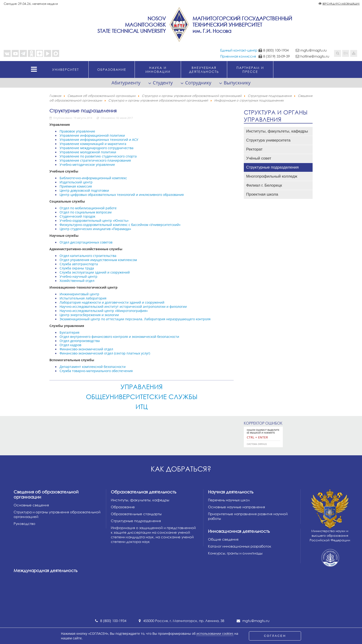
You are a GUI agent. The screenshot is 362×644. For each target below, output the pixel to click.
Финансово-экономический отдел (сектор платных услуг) (105, 353)
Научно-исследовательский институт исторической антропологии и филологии (123, 307)
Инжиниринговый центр (79, 294)
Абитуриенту (126, 83)
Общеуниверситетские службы (142, 397)
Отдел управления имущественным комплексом (98, 260)
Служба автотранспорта (79, 264)
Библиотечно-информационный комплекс (93, 178)
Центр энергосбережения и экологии (89, 315)
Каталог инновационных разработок (240, 546)
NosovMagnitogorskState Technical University (132, 25)
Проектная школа (262, 194)
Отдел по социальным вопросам (86, 212)
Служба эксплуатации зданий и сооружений (95, 272)
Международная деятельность (45, 570)
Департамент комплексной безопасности (93, 367)
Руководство (24, 524)
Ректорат (254, 149)
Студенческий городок (77, 216)
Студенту (163, 83)
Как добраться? (181, 469)
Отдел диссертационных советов (86, 242)
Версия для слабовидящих (341, 4)
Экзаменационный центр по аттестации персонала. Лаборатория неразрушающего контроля (135, 319)
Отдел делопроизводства (80, 341)
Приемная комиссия (238, 56)
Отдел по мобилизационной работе (88, 208)
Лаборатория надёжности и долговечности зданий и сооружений (112, 302)
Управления (142, 387)
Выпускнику (237, 83)
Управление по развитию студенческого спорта (98, 156)
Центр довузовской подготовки (84, 190)
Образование (123, 507)
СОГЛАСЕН (275, 636)
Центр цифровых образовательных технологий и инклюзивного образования (122, 195)
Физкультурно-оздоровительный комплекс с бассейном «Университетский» (120, 225)
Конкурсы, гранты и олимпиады (235, 553)
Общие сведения (223, 539)
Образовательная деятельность (143, 492)
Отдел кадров (70, 345)
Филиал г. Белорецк (264, 185)
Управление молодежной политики (88, 152)
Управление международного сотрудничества (97, 148)
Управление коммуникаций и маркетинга (93, 144)
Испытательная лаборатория (83, 298)
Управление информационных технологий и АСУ (99, 140)
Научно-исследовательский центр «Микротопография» (104, 311)
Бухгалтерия (69, 332)
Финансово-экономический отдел (86, 349)
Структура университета (268, 140)
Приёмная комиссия (76, 186)
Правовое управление (77, 131)
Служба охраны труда (77, 268)
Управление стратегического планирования (95, 160)
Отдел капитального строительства (88, 256)
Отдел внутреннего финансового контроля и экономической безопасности (119, 337)
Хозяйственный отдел (77, 281)
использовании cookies (215, 634)
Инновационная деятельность (239, 531)
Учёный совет (259, 158)
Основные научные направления (237, 507)
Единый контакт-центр (239, 50)
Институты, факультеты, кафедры (277, 131)
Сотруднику (198, 83)
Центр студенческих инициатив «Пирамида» (95, 229)
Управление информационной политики (92, 135)
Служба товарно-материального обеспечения (96, 371)
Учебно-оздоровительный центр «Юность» (94, 220)
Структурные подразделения (83, 111)
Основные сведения (31, 505)
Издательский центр (76, 182)
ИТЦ (142, 407)
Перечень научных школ (229, 500)
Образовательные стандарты (136, 514)
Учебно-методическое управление (87, 165)
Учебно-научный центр (78, 276)
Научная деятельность (231, 492)
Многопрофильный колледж (272, 176)
